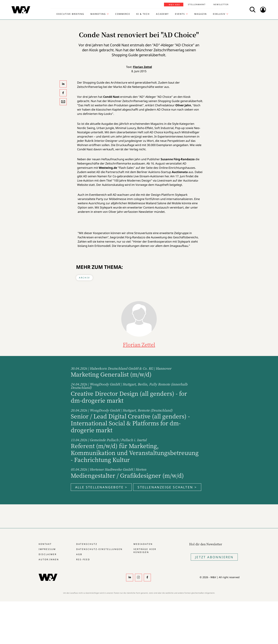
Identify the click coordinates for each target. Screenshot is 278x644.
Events (180, 14)
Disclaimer (48, 554)
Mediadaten (143, 544)
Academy (162, 14)
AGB (79, 554)
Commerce (123, 14)
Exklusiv (219, 14)
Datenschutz (87, 544)
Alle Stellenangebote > (101, 487)
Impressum (47, 549)
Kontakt (45, 544)
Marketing (98, 14)
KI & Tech (143, 14)
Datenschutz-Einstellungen (99, 549)
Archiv (84, 278)
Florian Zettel (142, 67)
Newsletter (221, 4)
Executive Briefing (70, 14)
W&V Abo (174, 5)
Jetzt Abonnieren (214, 557)
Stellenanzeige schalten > (167, 487)
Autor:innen (49, 559)
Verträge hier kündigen (145, 551)
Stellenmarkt (197, 4)
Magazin (201, 14)
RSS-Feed (83, 559)
